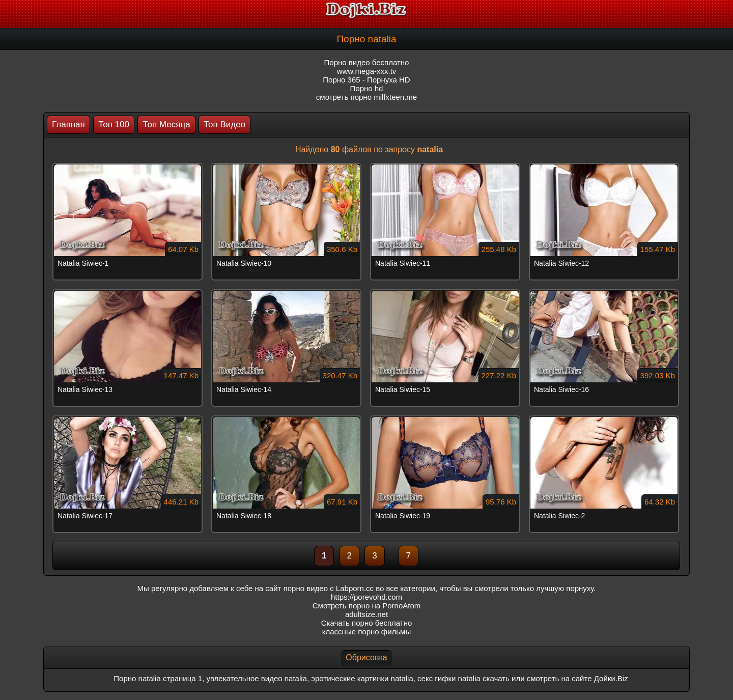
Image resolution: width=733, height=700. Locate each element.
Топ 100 (114, 124)
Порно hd (367, 88)
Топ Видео (224, 124)
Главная (68, 124)
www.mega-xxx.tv (367, 71)
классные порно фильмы (366, 632)
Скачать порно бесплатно (367, 623)
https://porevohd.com (366, 597)
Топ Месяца (166, 124)
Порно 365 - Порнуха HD (366, 80)
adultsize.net (366, 614)
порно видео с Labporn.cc (329, 588)
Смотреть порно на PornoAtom (367, 606)
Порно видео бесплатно (367, 62)
